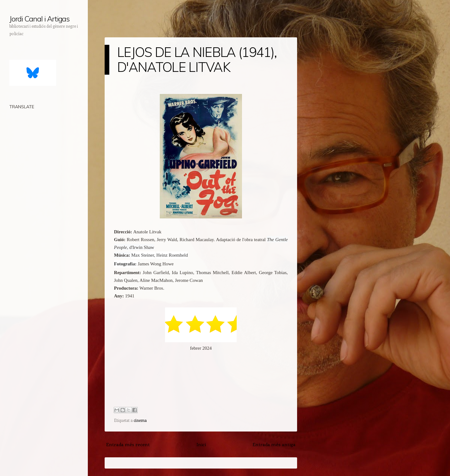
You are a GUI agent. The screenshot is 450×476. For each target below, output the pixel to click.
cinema (140, 420)
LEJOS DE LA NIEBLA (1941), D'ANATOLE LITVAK (197, 60)
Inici (201, 444)
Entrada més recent (128, 444)
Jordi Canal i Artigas (39, 19)
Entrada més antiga (274, 444)
